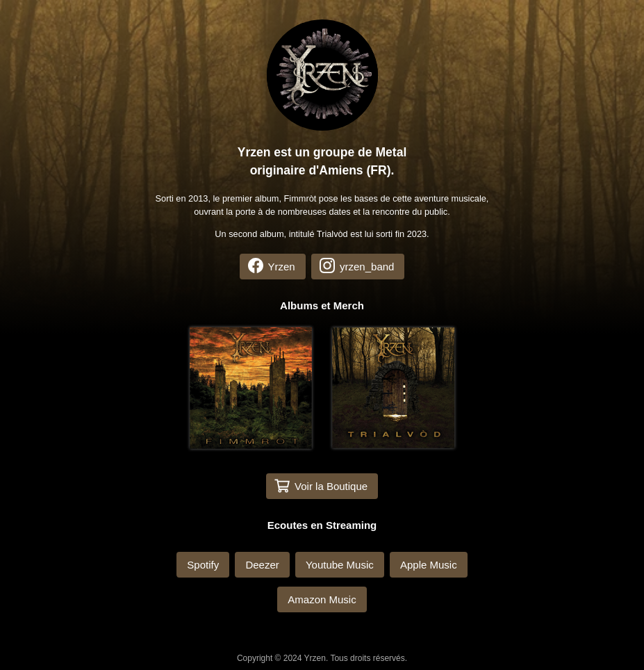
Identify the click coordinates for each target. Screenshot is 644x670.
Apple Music (429, 565)
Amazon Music (322, 599)
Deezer (262, 565)
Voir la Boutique (321, 486)
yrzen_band (357, 265)
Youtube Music (340, 565)
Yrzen (272, 265)
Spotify (203, 565)
